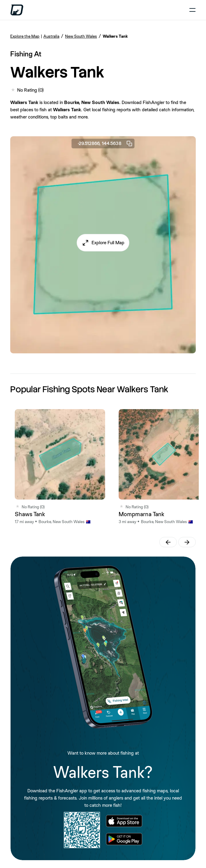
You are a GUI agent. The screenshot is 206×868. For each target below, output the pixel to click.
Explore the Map (25, 36)
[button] (103, 243)
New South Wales (81, 36)
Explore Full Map (108, 243)
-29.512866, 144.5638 (105, 144)
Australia (51, 36)
